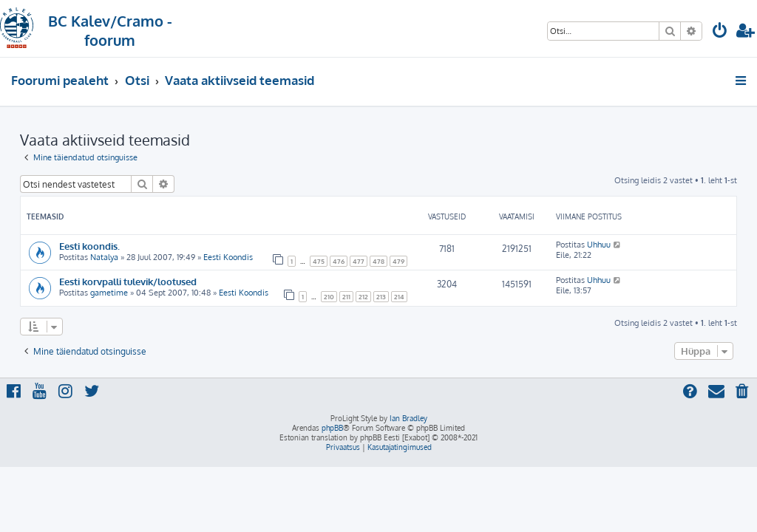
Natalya (104, 257)
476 (339, 261)
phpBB (332, 428)
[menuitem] (720, 32)
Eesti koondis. (89, 246)
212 (363, 297)
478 (378, 261)
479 (398, 261)
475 (319, 261)
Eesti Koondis (228, 257)
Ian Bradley (408, 418)
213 (381, 297)
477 (359, 261)
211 (346, 297)
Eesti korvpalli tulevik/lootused (128, 281)
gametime (109, 293)
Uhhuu (599, 245)
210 (329, 297)
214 (399, 297)
